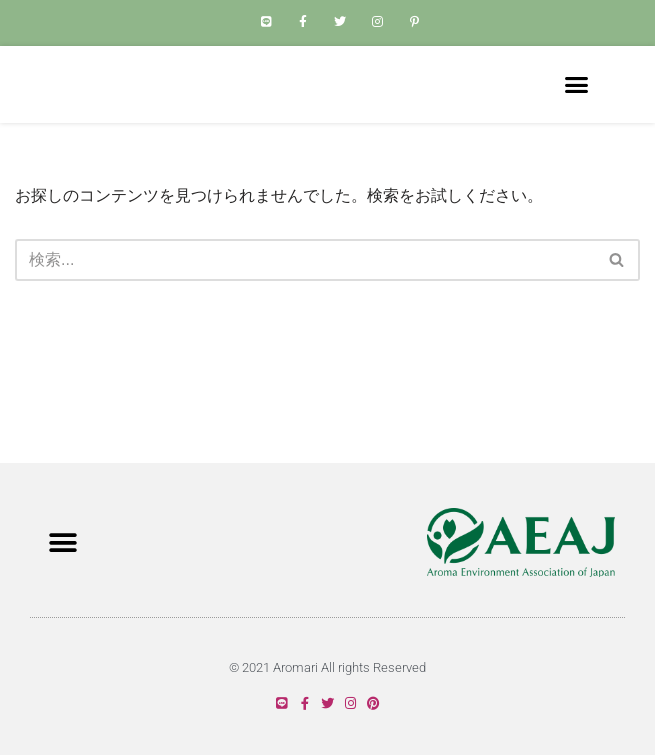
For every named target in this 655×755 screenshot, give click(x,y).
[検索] (305, 320)
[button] (577, 115)
